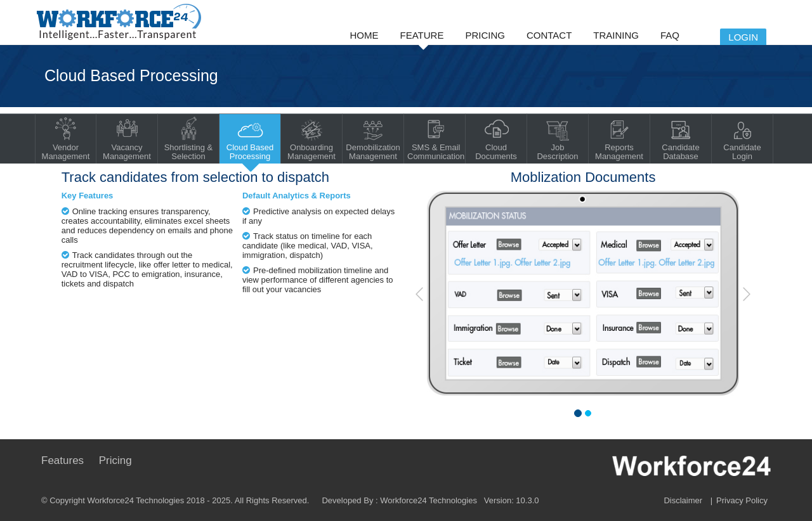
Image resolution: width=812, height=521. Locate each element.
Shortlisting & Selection (189, 139)
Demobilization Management (373, 139)
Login (743, 37)
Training (616, 35)
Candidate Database (680, 139)
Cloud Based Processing (250, 139)
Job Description (557, 139)
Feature (422, 35)
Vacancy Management (127, 139)
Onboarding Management (311, 139)
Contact (549, 35)
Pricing (485, 35)
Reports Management (619, 139)
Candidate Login (742, 139)
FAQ (670, 35)
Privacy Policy (742, 500)
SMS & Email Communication (436, 139)
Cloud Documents (496, 139)
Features (62, 460)
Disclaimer (683, 500)
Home (364, 35)
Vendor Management (66, 139)
